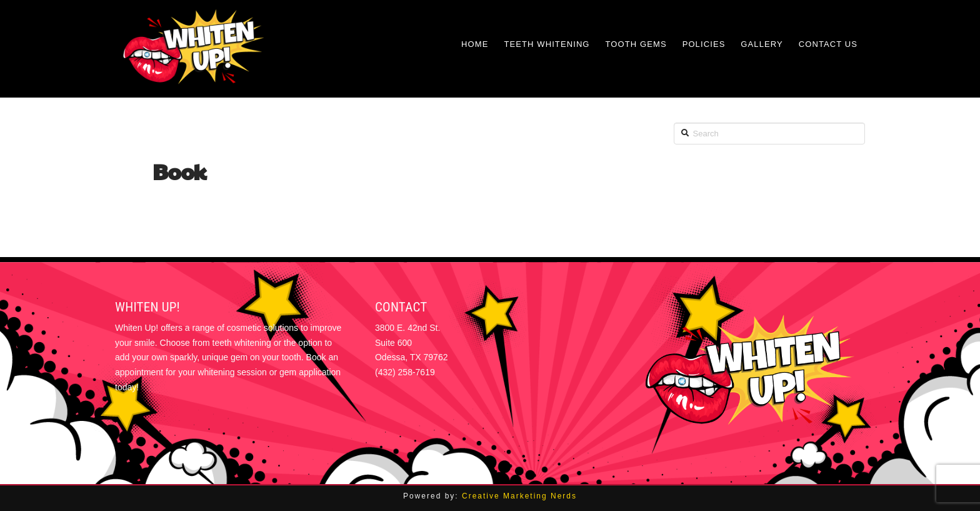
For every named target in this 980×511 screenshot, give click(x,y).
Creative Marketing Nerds (519, 496)
